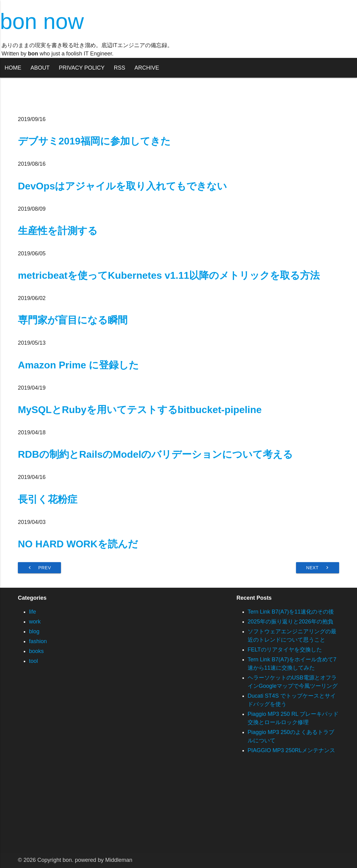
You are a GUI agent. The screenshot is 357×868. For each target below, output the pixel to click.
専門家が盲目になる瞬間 (73, 320)
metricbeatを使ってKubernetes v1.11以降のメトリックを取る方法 (169, 275)
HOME (13, 68)
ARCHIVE (147, 68)
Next (318, 568)
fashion (38, 641)
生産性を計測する (58, 231)
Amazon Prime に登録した (78, 365)
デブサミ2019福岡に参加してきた (94, 141)
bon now (42, 21)
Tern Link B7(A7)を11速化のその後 (291, 612)
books (36, 651)
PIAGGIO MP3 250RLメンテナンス (291, 750)
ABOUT (40, 68)
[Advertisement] (178, 809)
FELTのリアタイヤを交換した (285, 650)
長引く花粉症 (48, 499)
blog (34, 631)
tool (33, 661)
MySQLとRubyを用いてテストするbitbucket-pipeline (140, 410)
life (32, 612)
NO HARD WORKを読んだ (78, 544)
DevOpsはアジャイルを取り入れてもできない (123, 186)
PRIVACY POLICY (82, 68)
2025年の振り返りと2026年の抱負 (290, 622)
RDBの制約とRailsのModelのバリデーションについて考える (155, 454)
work (35, 622)
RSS (119, 68)
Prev (39, 568)
